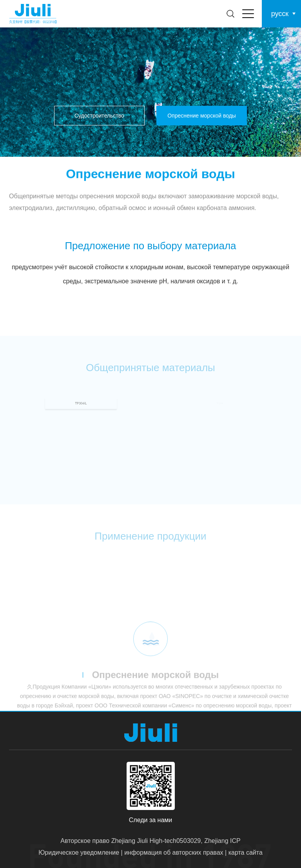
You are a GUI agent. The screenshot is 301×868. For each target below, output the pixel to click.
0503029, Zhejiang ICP (209, 841)
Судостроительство (99, 116)
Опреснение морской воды (202, 116)
